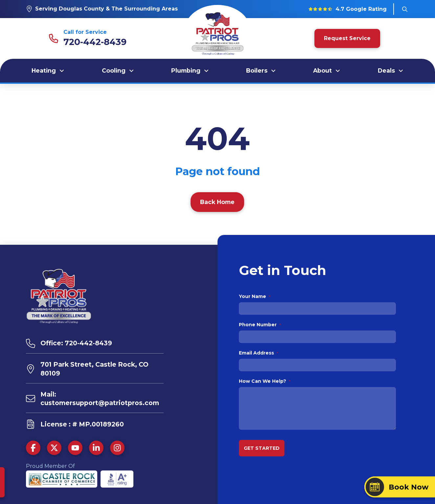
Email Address (259, 353)
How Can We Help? (265, 381)
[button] (405, 9)
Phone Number (260, 325)
